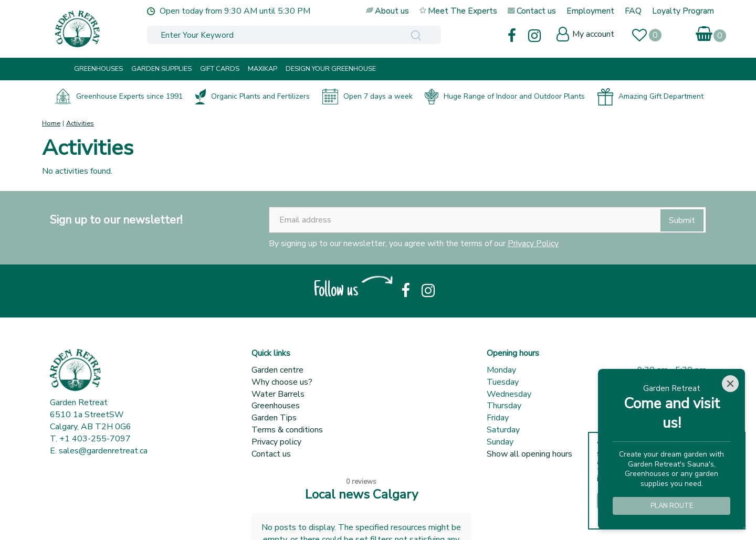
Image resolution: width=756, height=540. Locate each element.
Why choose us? (282, 382)
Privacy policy (276, 442)
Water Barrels (278, 394)
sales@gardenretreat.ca (103, 451)
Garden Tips (274, 418)
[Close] (730, 384)
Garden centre (277, 370)
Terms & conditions (287, 430)
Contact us (271, 454)
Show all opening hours (529, 454)
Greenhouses (276, 406)
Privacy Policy (533, 243)
